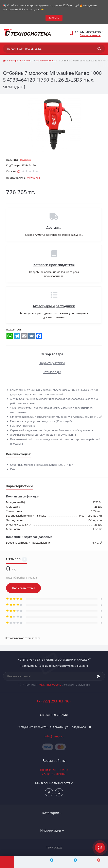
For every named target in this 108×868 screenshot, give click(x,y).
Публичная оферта (49, 685)
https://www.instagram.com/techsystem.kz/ (59, 792)
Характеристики (52, 363)
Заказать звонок (90, 35)
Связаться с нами (54, 715)
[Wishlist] (73, 862)
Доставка (54, 228)
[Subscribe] (99, 676)
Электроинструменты (21, 61)
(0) (19, 171)
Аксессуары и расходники (54, 306)
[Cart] (96, 862)
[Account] (26, 862)
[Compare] (49, 862)
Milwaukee (33, 178)
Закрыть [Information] (54, 17)
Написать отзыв (23, 588)
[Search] (99, 49)
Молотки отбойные (47, 61)
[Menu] (7, 862)
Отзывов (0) (52, 372)
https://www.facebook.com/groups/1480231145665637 (49, 792)
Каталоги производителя (54, 265)
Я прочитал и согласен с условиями (57, 685)
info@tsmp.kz (54, 736)
